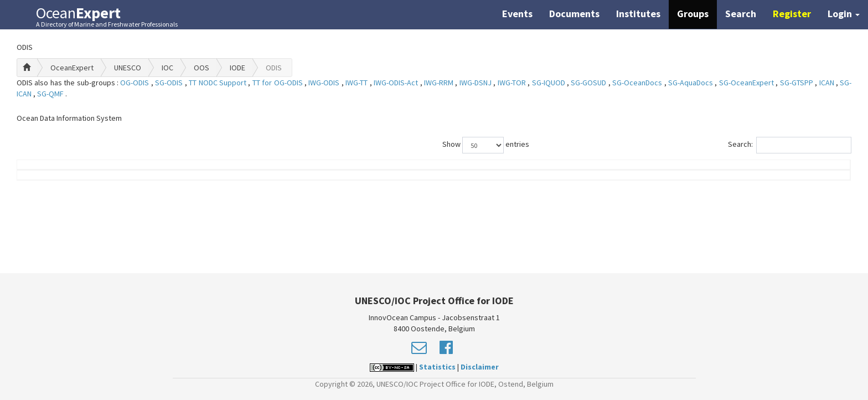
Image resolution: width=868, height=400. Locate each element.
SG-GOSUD (589, 83)
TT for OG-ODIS (278, 83)
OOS (201, 68)
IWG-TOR (513, 83)
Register (792, 14)
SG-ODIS (170, 83)
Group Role (626, 170)
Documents (574, 14)
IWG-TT (357, 83)
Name (73, 170)
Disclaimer (480, 367)
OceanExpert (72, 68)
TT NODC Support (218, 83)
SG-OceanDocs (638, 83)
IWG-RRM (440, 83)
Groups (693, 14)
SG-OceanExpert (747, 83)
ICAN (828, 83)
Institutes (638, 14)
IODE (237, 68)
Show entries (486, 145)
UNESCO (128, 68)
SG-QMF (51, 94)
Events (517, 14)
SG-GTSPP (797, 83)
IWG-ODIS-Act (397, 83)
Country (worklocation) (773, 170)
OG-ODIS (135, 83)
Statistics (437, 367)
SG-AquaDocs (691, 83)
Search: (790, 145)
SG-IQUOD (549, 83)
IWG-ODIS (325, 83)
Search (741, 14)
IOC (167, 68)
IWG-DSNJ (476, 83)
